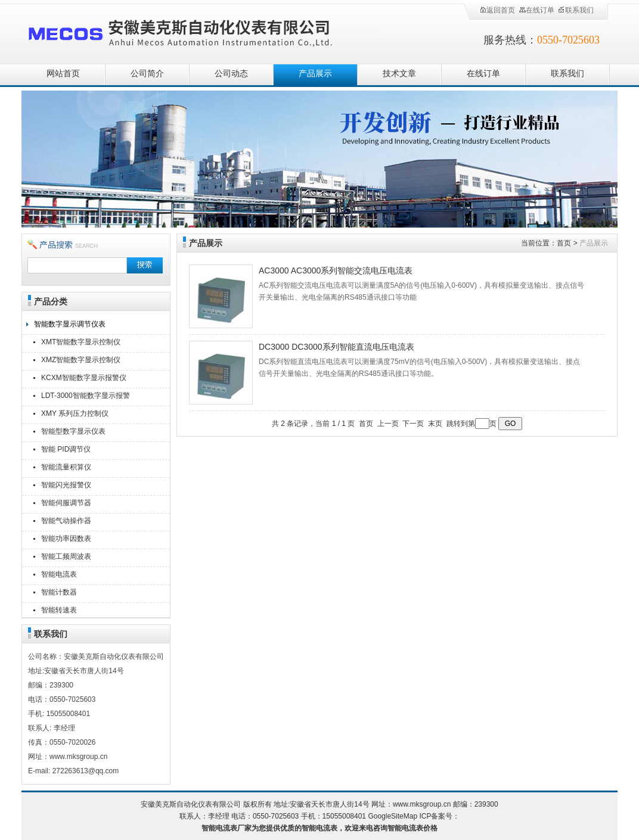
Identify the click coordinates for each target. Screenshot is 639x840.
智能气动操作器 (66, 521)
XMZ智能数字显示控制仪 (81, 360)
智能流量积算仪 (66, 467)
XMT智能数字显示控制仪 (81, 342)
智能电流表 (59, 574)
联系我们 (576, 10)
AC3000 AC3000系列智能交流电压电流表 (336, 270)
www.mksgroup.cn (422, 804)
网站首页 (63, 74)
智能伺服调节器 (66, 503)
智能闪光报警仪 (66, 485)
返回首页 (497, 10)
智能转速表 (59, 610)
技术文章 (399, 74)
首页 (564, 243)
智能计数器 (59, 592)
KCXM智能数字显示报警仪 (84, 378)
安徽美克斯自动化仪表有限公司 (200, 31)
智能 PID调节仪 (66, 449)
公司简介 (147, 74)
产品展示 (315, 74)
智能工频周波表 (66, 556)
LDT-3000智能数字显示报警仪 (86, 397)
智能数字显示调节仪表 (70, 324)
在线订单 (536, 10)
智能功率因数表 (66, 539)
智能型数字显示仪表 (73, 431)
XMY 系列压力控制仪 (75, 413)
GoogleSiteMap (393, 816)
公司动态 (231, 74)
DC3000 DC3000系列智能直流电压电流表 (336, 347)
